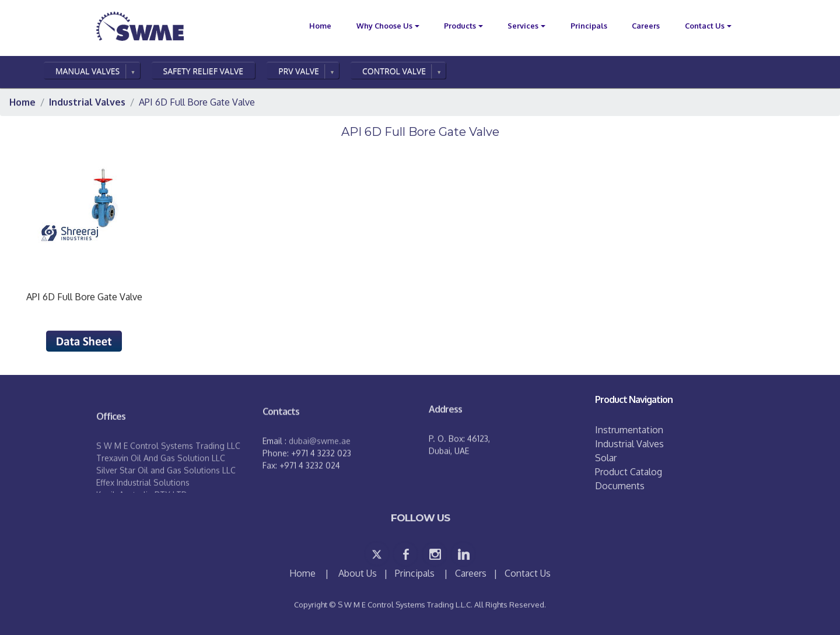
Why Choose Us (384, 26)
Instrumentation (629, 430)
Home (304, 573)
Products (460, 26)
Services (523, 26)
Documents (620, 486)
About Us (358, 573)
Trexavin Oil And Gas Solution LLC (161, 479)
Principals (589, 26)
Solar (606, 458)
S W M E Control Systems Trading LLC (168, 467)
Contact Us (705, 26)
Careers (646, 26)
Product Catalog (629, 472)
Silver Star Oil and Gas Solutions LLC (166, 491)
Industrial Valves (629, 444)
